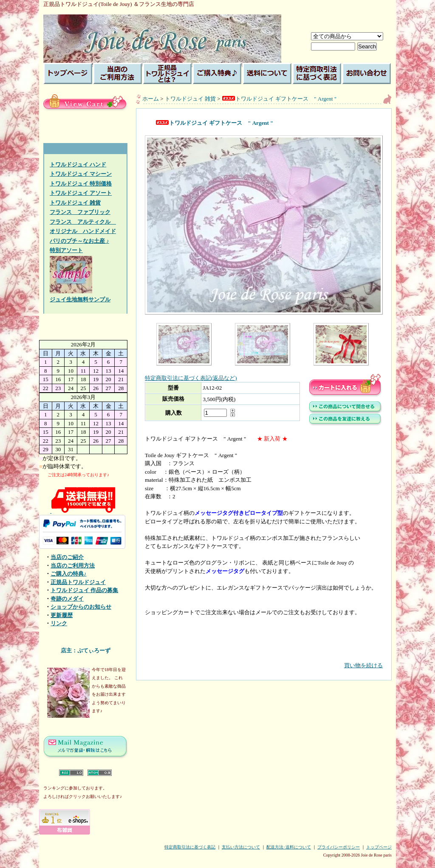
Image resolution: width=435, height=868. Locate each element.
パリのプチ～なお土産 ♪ (79, 241)
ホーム (151, 99)
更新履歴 (62, 615)
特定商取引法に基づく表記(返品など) (191, 378)
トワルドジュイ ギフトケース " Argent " (279, 99)
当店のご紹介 (67, 557)
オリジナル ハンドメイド (83, 231)
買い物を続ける (264, 659)
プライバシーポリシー (339, 847)
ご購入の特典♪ (69, 574)
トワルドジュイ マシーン (81, 174)
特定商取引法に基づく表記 (190, 847)
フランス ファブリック (80, 212)
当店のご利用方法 (73, 566)
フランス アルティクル (83, 222)
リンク (59, 623)
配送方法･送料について (289, 847)
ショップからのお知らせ (81, 607)
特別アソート (66, 250)
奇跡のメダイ (67, 599)
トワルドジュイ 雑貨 (75, 203)
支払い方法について (241, 847)
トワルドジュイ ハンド (78, 164)
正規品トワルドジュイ (78, 582)
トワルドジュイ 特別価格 (81, 184)
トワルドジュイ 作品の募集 (84, 590)
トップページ (379, 847)
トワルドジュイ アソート (81, 193)
